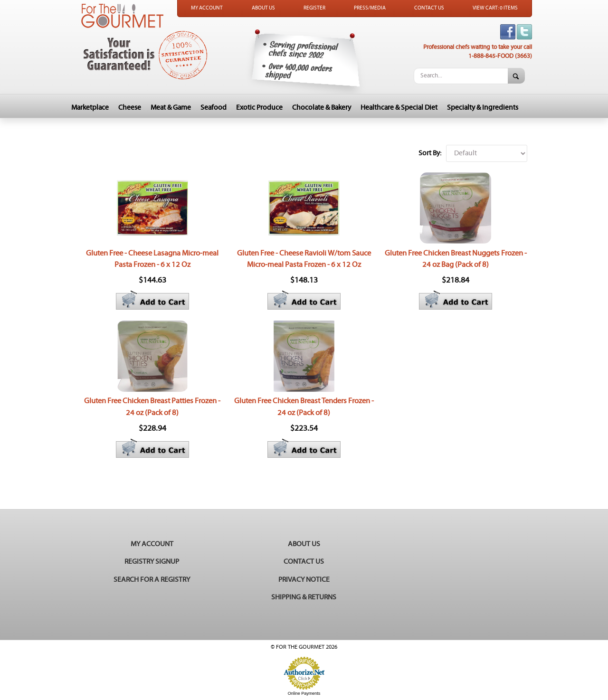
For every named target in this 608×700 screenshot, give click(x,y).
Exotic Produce (259, 108)
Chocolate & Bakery (322, 108)
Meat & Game (171, 108)
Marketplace (90, 108)
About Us (263, 8)
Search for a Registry (152, 580)
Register (314, 8)
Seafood (214, 108)
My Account (207, 8)
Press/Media (370, 8)
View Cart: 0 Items (495, 8)
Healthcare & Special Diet (399, 108)
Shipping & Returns (304, 597)
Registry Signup (152, 562)
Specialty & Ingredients (483, 108)
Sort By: (430, 153)
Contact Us (429, 8)
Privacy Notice (304, 580)
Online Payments (304, 693)
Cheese (130, 108)
